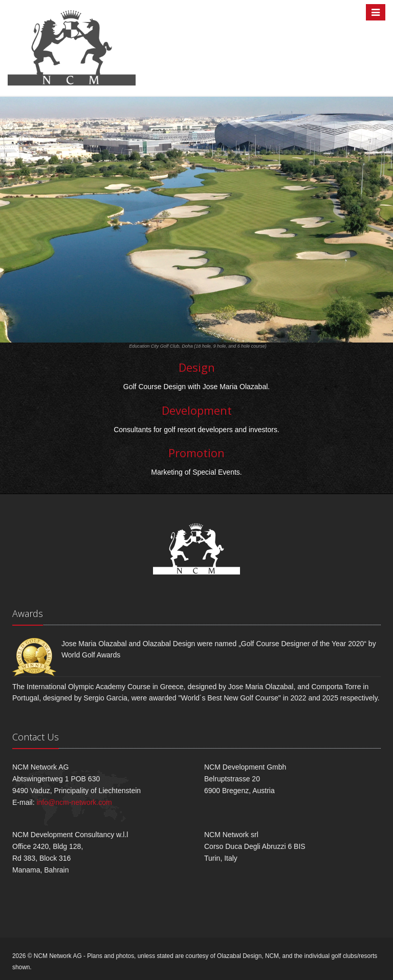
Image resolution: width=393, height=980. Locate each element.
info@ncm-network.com (74, 802)
